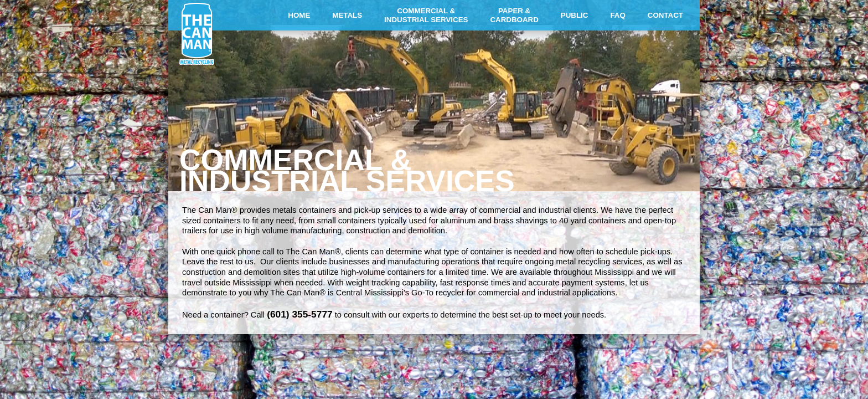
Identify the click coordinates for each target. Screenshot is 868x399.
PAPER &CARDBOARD (514, 15)
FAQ (618, 15)
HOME (299, 15)
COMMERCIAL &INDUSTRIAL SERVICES (426, 15)
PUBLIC (575, 15)
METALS (347, 15)
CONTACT (665, 15)
